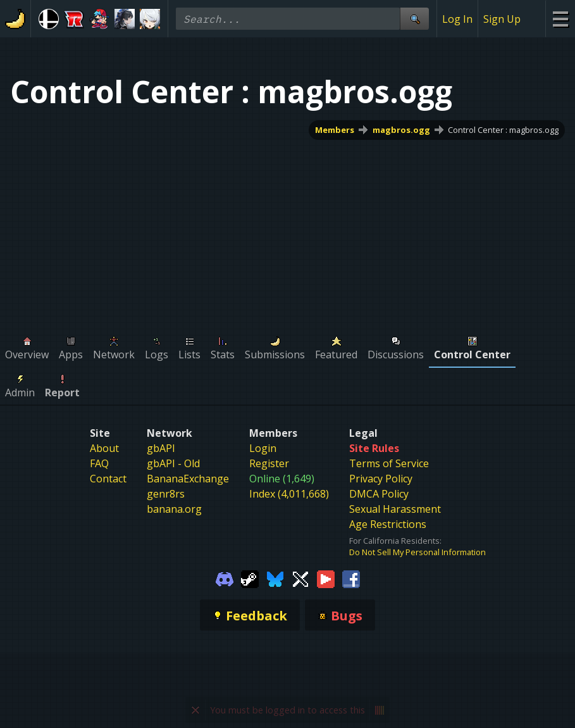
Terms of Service (389, 463)
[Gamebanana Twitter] (300, 578)
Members (335, 130)
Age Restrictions (388, 524)
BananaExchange (188, 479)
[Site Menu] (560, 19)
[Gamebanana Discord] (225, 578)
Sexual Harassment (395, 509)
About (104, 448)
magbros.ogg (401, 130)
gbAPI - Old (173, 463)
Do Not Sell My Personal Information (417, 552)
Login (263, 448)
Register (269, 463)
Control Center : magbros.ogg (503, 130)
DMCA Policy (379, 494)
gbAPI (161, 448)
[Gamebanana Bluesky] (275, 578)
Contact (108, 479)
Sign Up (502, 19)
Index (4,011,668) (289, 494)
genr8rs (166, 494)
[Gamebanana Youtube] (326, 578)
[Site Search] (414, 19)
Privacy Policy (381, 479)
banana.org (174, 509)
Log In (457, 19)
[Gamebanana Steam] (250, 578)
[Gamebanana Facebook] (351, 578)
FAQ (99, 463)
